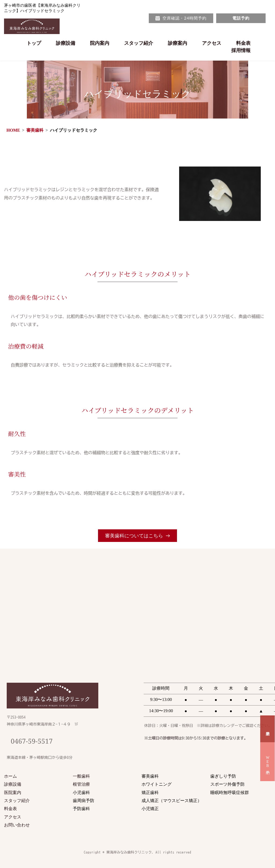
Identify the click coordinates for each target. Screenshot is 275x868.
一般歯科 (81, 776)
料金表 (10, 808)
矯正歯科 (150, 792)
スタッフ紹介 (17, 800)
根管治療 (82, 784)
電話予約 (267, 729)
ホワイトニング (157, 784)
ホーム (10, 776)
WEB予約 (268, 762)
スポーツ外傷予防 (227, 784)
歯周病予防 (84, 800)
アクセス (13, 817)
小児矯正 (151, 808)
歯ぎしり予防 (223, 776)
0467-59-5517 (32, 741)
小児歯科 (81, 792)
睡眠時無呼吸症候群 (230, 792)
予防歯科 (81, 808)
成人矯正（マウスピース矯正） (172, 800)
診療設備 (13, 784)
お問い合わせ (17, 825)
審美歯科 (150, 776)
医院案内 (13, 792)
